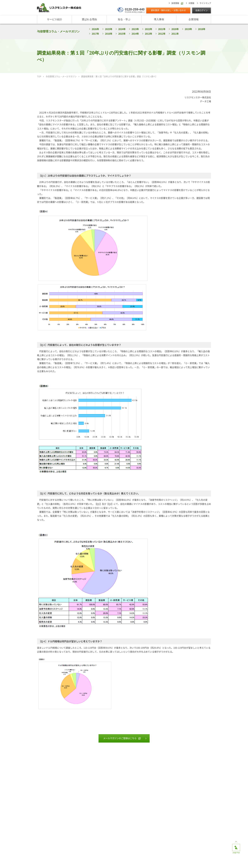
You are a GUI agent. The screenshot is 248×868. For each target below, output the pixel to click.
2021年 (162, 29)
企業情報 (194, 19)
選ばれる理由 (89, 19)
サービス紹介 (55, 19)
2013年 (149, 34)
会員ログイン (201, 10)
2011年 (175, 34)
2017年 (95, 34)
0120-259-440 (135, 9)
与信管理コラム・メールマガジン (58, 31)
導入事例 (159, 19)
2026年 (95, 29)
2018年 (202, 29)
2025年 (109, 29)
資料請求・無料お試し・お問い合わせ (168, 10)
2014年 (135, 34)
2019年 (188, 29)
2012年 (162, 34)
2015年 (122, 34)
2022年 (149, 29)
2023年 (135, 29)
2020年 (175, 29)
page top (236, 846)
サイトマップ (205, 3)
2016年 (109, 34)
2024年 (122, 29)
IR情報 (191, 3)
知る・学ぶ (124, 19)
